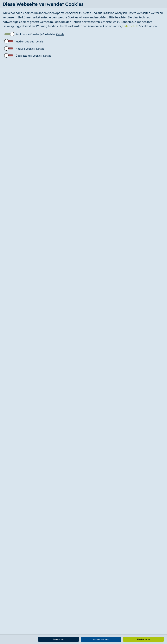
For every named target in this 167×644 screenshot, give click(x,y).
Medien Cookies (25, 41)
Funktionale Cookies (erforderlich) (35, 34)
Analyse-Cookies (25, 49)
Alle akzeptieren (143, 639)
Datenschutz (131, 26)
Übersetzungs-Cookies (29, 56)
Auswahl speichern (101, 639)
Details (60, 34)
